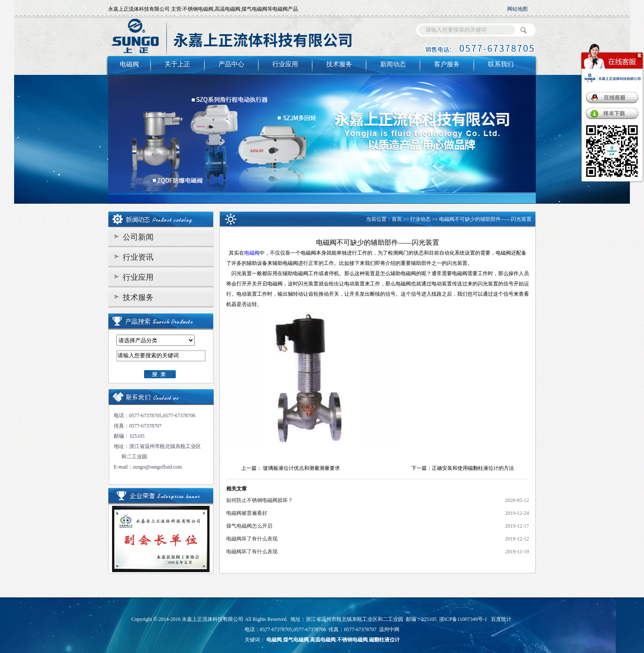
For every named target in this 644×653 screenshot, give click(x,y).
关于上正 (177, 64)
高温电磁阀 (323, 640)
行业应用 (285, 64)
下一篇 (419, 468)
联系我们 (501, 64)
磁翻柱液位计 (384, 640)
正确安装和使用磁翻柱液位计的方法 (473, 468)
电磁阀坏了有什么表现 (252, 539)
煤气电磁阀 (296, 640)
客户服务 (447, 64)
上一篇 (249, 468)
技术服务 (339, 64)
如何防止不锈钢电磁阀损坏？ (260, 500)
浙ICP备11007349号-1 (463, 619)
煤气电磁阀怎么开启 (249, 526)
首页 (397, 219)
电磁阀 (129, 64)
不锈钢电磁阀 (352, 640)
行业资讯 (138, 257)
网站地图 (517, 9)
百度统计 (501, 619)
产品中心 (231, 64)
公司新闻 (138, 237)
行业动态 (420, 219)
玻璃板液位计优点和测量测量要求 (301, 468)
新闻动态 (393, 64)
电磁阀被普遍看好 (247, 513)
